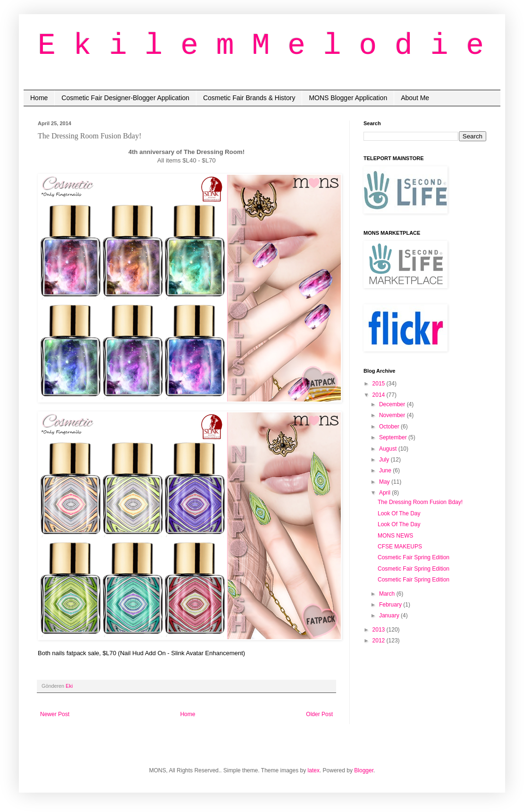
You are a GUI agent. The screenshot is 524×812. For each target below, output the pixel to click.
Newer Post (55, 714)
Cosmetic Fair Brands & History (249, 98)
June (386, 470)
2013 (380, 630)
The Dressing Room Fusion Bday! (420, 502)
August (389, 449)
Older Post (319, 714)
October (390, 427)
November (393, 415)
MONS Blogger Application (348, 98)
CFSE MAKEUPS (400, 547)
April (385, 493)
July (385, 460)
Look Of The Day (399, 513)
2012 (380, 641)
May (385, 482)
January (390, 615)
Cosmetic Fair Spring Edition (414, 557)
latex (314, 770)
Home (39, 98)
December (393, 404)
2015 (380, 384)
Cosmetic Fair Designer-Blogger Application (125, 98)
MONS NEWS (395, 536)
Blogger (364, 770)
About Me (415, 98)
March (388, 594)
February (391, 605)
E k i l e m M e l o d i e (261, 46)
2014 (380, 395)
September (394, 437)
